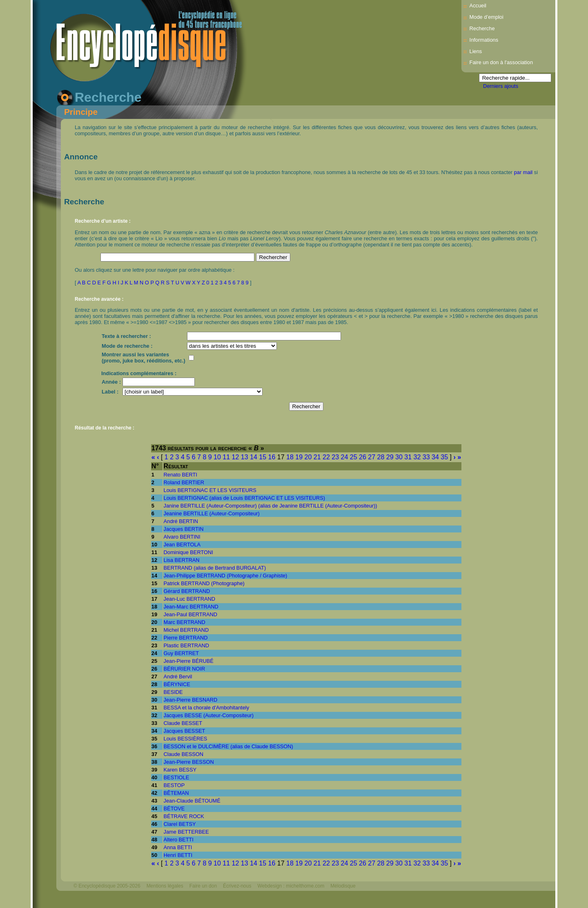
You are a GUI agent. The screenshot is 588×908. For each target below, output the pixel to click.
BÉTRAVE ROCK (184, 816)
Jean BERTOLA (182, 545)
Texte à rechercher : (126, 336)
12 (236, 457)
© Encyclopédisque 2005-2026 (107, 886)
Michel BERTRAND (186, 630)
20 (308, 457)
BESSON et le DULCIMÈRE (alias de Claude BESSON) (228, 746)
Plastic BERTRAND (186, 645)
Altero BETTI (179, 840)
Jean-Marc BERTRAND (191, 607)
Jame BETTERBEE (186, 832)
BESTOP (174, 785)
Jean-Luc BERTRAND (189, 599)
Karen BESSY (180, 770)
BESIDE (173, 692)
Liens (476, 51)
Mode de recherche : (127, 346)
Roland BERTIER (184, 482)
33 (426, 457)
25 (354, 457)
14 (254, 457)
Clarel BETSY (180, 824)
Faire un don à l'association (501, 62)
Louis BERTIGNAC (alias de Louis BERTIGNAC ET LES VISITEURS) (244, 498)
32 (417, 457)
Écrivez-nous (237, 886)
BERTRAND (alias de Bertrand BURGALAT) (215, 568)
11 (226, 457)
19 (299, 457)
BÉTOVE (174, 808)
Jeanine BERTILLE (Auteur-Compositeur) (212, 513)
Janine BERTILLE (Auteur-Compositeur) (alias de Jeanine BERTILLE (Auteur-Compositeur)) (271, 506)
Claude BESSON (184, 754)
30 (399, 457)
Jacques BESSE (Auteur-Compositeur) (209, 715)
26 (363, 457)
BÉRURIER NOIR (185, 669)
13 (245, 457)
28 (381, 457)
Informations (484, 40)
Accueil (478, 6)
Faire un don (203, 886)
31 (408, 457)
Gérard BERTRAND (187, 591)
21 (317, 457)
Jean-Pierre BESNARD (191, 700)
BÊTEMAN (176, 793)
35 (444, 457)
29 (390, 457)
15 (263, 457)
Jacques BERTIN (184, 529)
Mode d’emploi (487, 17)
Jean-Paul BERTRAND (190, 614)
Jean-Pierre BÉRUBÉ (189, 661)
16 (272, 457)
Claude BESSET (183, 723)
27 (372, 457)
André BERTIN (181, 521)
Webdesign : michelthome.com (291, 886)
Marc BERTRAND (185, 622)
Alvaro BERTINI (182, 537)
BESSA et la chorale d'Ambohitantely (206, 708)
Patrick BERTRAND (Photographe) (204, 583)
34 (435, 457)
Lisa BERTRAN (182, 560)
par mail (523, 172)
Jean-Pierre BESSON (189, 762)
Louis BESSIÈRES (186, 739)
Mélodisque (343, 886)
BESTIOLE (177, 777)
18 (290, 457)
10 (217, 457)
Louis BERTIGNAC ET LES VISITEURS (210, 490)
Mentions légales (165, 886)
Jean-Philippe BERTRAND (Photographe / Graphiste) (226, 576)
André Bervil (178, 677)
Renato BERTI (180, 475)
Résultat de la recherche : (105, 428)
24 (345, 457)
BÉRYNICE (177, 684)
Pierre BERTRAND (186, 638)
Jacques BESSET (185, 731)
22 (326, 457)
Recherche (482, 28)
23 (335, 457)
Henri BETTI (178, 855)
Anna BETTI (178, 847)
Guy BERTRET (182, 653)
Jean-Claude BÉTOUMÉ (192, 801)
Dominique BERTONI (188, 552)
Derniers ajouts (501, 86)
